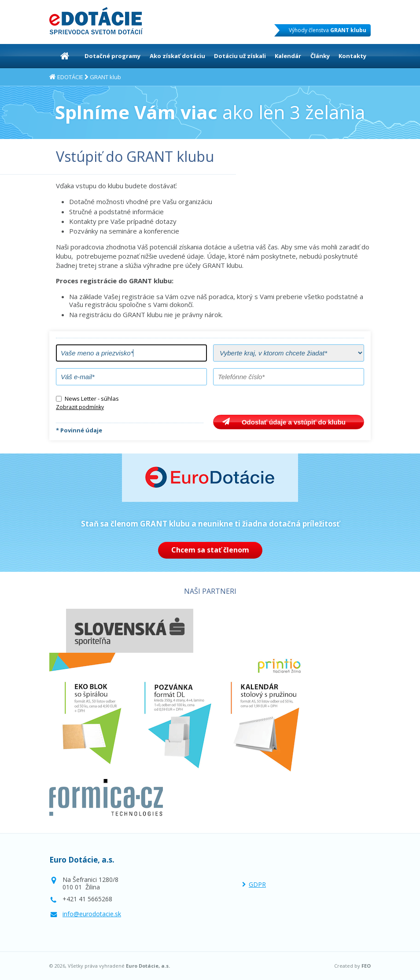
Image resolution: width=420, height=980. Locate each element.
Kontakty (352, 56)
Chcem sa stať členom (210, 550)
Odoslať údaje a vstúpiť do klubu (294, 422)
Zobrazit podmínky (80, 407)
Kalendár (288, 56)
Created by (352, 966)
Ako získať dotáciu (177, 56)
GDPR (257, 884)
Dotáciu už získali (240, 56)
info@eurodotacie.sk (92, 914)
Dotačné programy (112, 56)
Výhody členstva (328, 30)
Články (320, 56)
